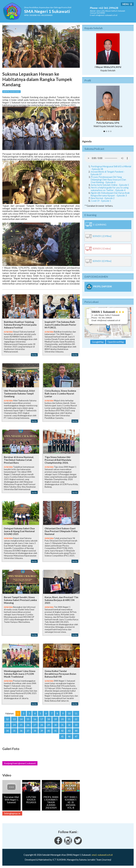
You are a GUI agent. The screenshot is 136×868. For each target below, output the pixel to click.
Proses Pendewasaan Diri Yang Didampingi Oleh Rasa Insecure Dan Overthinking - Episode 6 (108, 180)
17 (42, 719)
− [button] (89, 316)
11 (76, 713)
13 (14, 719)
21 (69, 719)
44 (76, 731)
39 (42, 731)
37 (28, 731)
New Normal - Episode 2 (103, 198)
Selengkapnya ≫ (12, 813)
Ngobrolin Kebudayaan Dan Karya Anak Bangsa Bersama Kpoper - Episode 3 (110, 194)
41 (55, 731)
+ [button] (89, 311)
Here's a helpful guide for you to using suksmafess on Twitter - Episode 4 (110, 189)
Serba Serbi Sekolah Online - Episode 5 (110, 185)
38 (35, 731)
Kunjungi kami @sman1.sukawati (20, 763)
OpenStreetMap (115, 337)
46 (69, 736)
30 (55, 725)
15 (28, 719)
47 (76, 736)
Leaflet (103, 337)
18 (49, 719)
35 (14, 731)
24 (14, 725)
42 (62, 731)
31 (62, 725)
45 (62, 736)
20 (62, 719)
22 (76, 719)
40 (49, 731)
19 (55, 719)
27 (35, 725)
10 (69, 713)
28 (42, 725)
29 (49, 725)
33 (76, 725)
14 (21, 719)
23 (7, 725)
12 (7, 719)
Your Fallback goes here (108, 158)
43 (69, 731)
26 (28, 725)
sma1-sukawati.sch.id (102, 855)
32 (69, 725)
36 (21, 731)
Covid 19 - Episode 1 (101, 201)
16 (35, 719)
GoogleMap (98, 342)
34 (7, 731)
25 (21, 725)
